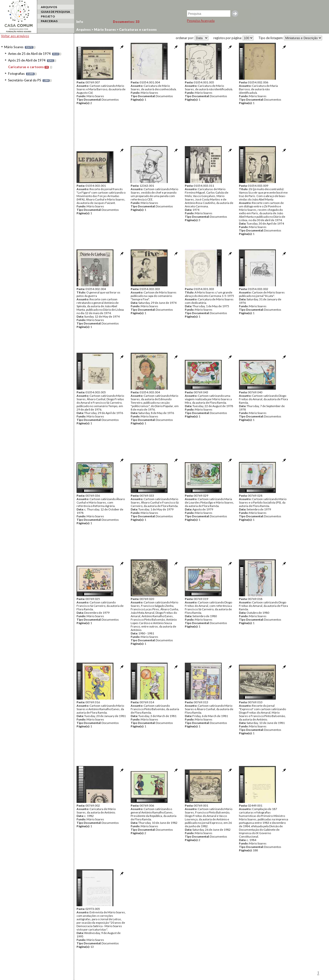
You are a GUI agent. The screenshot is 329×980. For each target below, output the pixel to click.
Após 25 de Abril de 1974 (27, 60)
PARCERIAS (49, 21)
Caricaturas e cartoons (26, 67)
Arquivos (84, 30)
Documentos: (126, 22)
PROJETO (48, 16)
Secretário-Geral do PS (25, 80)
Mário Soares (14, 47)
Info (80, 22)
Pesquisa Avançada (201, 21)
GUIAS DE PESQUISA (55, 12)
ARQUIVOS (49, 7)
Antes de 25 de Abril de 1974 (29, 54)
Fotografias (16, 74)
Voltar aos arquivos (15, 36)
